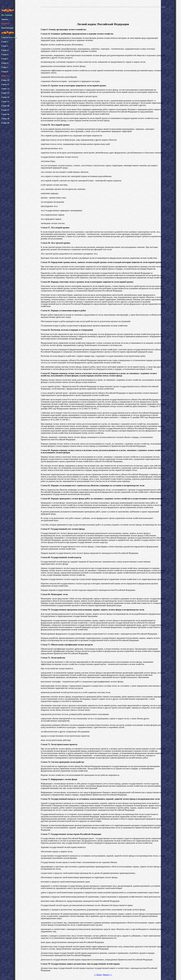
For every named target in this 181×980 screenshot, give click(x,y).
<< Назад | (98, 975)
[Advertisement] (103, 14)
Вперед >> (108, 975)
